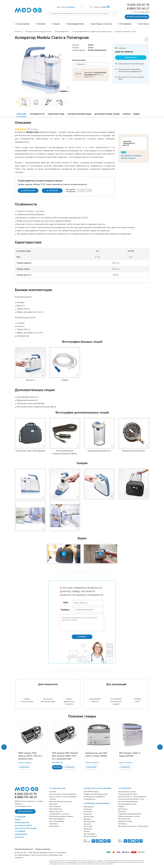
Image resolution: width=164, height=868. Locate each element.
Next (67, 102)
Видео (137, 114)
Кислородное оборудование (94, 797)
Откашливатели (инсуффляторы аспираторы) (92, 31)
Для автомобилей (90, 836)
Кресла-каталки (55, 806)
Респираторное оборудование (38, 31)
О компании (23, 24)
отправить (82, 637)
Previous (16, 102)
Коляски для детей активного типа (131, 799)
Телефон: (65, 610)
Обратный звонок (25, 811)
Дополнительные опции (107, 114)
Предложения (21, 834)
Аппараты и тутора (125, 821)
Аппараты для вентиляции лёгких (96, 794)
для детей (52, 191)
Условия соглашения (43, 849)
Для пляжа (53, 804)
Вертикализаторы (56, 809)
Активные (53, 792)
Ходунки (121, 806)
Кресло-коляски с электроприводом (63, 797)
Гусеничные (88, 812)
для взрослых (28, 191)
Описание (21, 114)
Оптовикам (125, 24)
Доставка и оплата (102, 24)
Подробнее (24, 767)
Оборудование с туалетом (59, 814)
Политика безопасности (24, 849)
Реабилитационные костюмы (129, 816)
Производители (76, 24)
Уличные (87, 831)
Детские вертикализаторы (128, 802)
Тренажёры (53, 824)
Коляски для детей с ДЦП (128, 794)
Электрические (89, 821)
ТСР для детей (125, 788)
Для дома (87, 824)
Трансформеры (89, 834)
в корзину (57, 767)
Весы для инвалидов (57, 821)
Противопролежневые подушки (61, 816)
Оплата (121, 69)
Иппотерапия (54, 826)
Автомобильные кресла (127, 792)
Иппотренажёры (124, 819)
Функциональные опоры (127, 804)
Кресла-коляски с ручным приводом (63, 794)
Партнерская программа (26, 828)
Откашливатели (62, 31)
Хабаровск (71, 7)
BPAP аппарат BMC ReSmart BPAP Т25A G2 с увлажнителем (30, 756)
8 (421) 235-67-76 (138, 5)
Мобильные (88, 829)
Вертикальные (89, 807)
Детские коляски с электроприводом (132, 797)
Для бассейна (89, 817)
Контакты (144, 24)
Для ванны (87, 819)
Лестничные (88, 826)
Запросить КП (131, 57)
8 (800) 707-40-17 (138, 9)
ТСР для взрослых (57, 788)
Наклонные (88, 809)
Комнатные (88, 814)
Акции (56, 24)
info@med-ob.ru (26, 806)
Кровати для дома (56, 811)
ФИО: (66, 603)
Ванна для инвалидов (57, 819)
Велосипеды (123, 809)
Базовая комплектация (79, 114)
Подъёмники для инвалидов (97, 803)
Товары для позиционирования (130, 814)
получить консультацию (137, 17)
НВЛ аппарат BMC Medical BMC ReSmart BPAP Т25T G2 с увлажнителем (65, 756)
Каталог (41, 24)
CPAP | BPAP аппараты (91, 792)
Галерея (126, 114)
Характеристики (56, 114)
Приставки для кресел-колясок (61, 802)
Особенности (37, 114)
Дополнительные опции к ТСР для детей (133, 826)
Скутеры (52, 799)
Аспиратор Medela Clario (125, 31)
